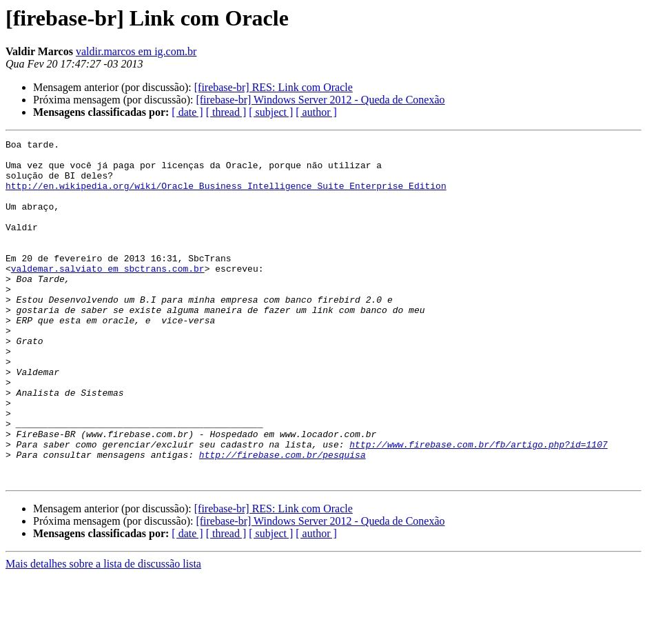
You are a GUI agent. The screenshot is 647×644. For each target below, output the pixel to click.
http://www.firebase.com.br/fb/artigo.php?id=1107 (478, 506)
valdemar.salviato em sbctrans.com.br (108, 295)
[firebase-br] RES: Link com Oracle (274, 87)
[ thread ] (226, 112)
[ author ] (316, 112)
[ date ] (187, 112)
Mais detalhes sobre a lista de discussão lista (103, 632)
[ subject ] (271, 112)
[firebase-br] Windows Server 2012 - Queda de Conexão (320, 100)
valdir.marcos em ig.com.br (136, 51)
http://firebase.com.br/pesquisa (283, 519)
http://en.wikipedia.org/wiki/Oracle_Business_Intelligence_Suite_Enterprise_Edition (226, 196)
